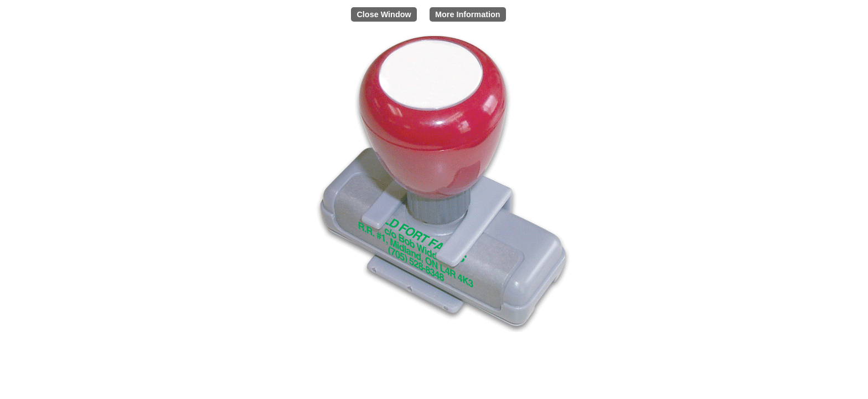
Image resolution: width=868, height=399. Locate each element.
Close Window (384, 14)
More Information (468, 14)
